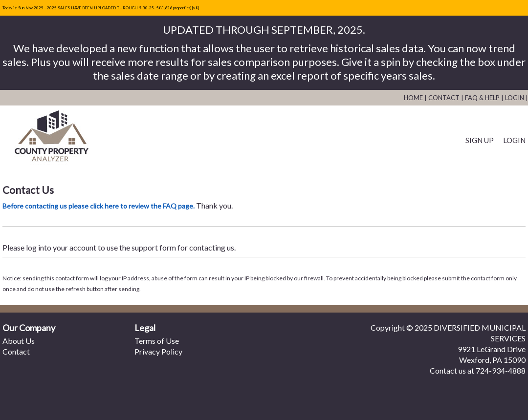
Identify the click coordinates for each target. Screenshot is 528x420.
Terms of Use (157, 341)
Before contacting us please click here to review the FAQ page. (99, 206)
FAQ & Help (482, 98)
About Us (19, 341)
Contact (444, 98)
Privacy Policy (158, 351)
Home (413, 98)
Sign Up (480, 140)
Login (515, 98)
